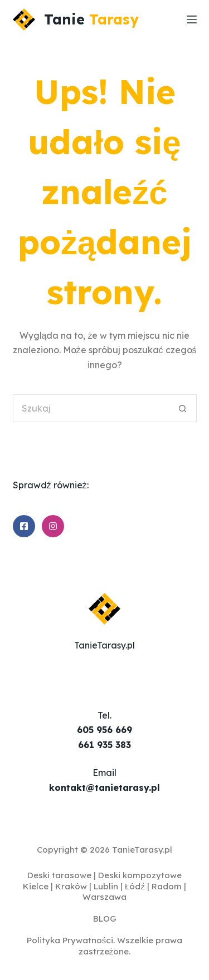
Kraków (71, 886)
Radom (167, 886)
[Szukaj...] (91, 408)
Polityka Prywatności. (71, 940)
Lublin (106, 886)
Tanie (91, 19)
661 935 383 (104, 745)
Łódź (135, 886)
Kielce (36, 886)
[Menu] (192, 19)
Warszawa (104, 897)
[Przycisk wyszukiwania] (183, 408)
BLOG (105, 919)
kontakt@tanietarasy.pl (104, 788)
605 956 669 (104, 730)
